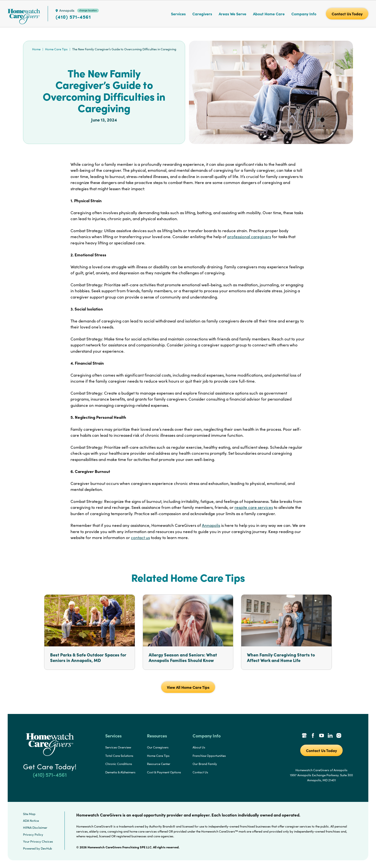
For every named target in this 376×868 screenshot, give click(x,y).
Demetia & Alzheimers (120, 772)
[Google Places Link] (304, 736)
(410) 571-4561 (73, 17)
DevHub (46, 848)
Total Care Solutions (119, 756)
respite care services (254, 507)
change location (88, 10)
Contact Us (200, 772)
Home (36, 49)
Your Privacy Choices (38, 841)
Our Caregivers (158, 747)
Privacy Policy (33, 834)
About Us (199, 747)
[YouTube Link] (322, 736)
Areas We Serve (232, 14)
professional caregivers (249, 237)
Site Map (29, 814)
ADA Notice (31, 821)
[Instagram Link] (339, 736)
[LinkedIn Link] (330, 736)
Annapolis (211, 525)
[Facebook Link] (313, 736)
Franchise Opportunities (209, 756)
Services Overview (118, 747)
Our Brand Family (205, 764)
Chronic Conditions (119, 764)
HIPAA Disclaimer (35, 828)
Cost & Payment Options (164, 772)
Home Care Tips (56, 49)
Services (178, 14)
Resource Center (159, 764)
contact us (140, 537)
